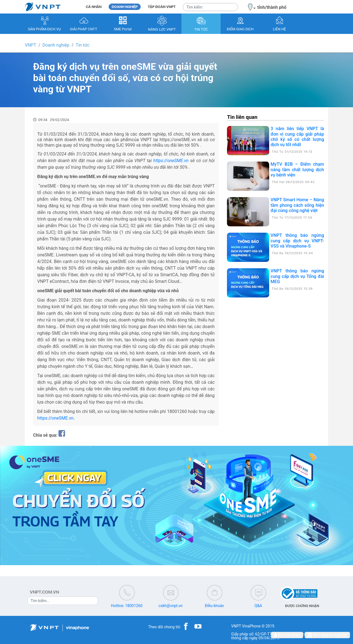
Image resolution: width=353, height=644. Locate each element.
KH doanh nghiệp (327, 635)
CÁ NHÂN (94, 7)
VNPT (30, 45)
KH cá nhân (287, 635)
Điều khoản (215, 606)
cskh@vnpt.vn (171, 606)
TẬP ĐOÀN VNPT (162, 7)
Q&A (258, 606)
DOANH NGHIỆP (125, 7)
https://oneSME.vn (55, 418)
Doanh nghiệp (56, 45)
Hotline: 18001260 (127, 606)
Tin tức (82, 45)
